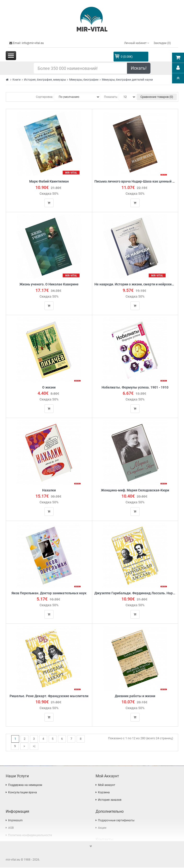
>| (34, 746)
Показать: (111, 97)
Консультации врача (23, 793)
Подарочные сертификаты (116, 821)
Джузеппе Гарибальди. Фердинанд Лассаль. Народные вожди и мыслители (135, 593)
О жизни (49, 387)
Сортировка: (45, 97)
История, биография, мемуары (45, 80)
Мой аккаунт (107, 785)
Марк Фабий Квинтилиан (49, 181)
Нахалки (49, 491)
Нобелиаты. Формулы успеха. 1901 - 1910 (135, 387)
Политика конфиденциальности (30, 836)
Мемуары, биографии (84, 80)
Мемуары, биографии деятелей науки (127, 80)
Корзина (104, 793)
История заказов (110, 800)
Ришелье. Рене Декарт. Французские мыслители (49, 696)
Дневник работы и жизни (135, 696)
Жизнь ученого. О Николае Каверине (49, 285)
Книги (17, 80)
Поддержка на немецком (25, 785)
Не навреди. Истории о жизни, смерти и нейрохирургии (135, 285)
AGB (11, 828)
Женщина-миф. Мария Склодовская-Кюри (135, 491)
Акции (102, 828)
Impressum (15, 821)
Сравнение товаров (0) (157, 97)
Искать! (139, 68)
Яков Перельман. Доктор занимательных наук (49, 593)
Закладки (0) (162, 43)
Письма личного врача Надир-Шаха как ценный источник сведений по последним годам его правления (135, 181)
